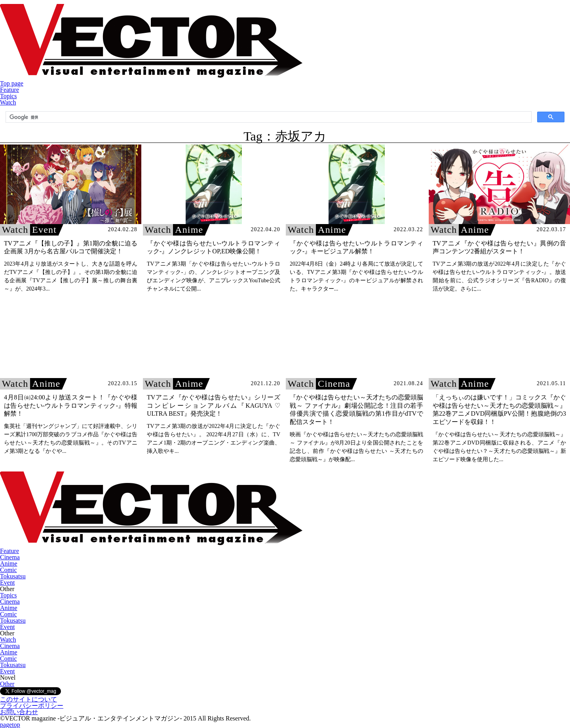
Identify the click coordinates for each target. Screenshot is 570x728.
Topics (8, 96)
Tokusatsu (13, 576)
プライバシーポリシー (32, 706)
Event (7, 583)
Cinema (10, 557)
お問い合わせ (19, 712)
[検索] (268, 117)
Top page (12, 83)
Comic (9, 570)
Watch (8, 102)
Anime (9, 564)
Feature (9, 90)
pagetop (10, 725)
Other (7, 684)
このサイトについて (28, 699)
